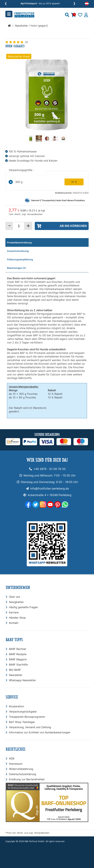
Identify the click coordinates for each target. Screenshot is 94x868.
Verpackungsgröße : (22, 170)
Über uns (15, 597)
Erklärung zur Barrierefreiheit (27, 779)
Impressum (16, 764)
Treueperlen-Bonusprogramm (27, 717)
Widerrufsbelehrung (21, 769)
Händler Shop (17, 618)
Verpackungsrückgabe (23, 712)
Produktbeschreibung (19, 242)
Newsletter (16, 675)
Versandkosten (35, 214)
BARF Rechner (18, 649)
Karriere (14, 612)
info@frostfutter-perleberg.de (50, 489)
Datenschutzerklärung (23, 774)
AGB (12, 758)
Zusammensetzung (18, 251)
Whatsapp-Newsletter (22, 680)
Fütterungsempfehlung (20, 259)
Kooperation (16, 706)
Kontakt (14, 623)
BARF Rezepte (18, 654)
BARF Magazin (18, 659)
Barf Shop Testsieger (22, 722)
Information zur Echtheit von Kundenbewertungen (40, 732)
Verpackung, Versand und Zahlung (30, 727)
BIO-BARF (15, 670)
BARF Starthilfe (18, 665)
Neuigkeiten (16, 602)
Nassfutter (21, 26)
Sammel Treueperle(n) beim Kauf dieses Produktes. (58, 200)
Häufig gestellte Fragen (23, 607)
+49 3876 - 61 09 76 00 (50, 469)
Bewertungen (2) (16, 268)
